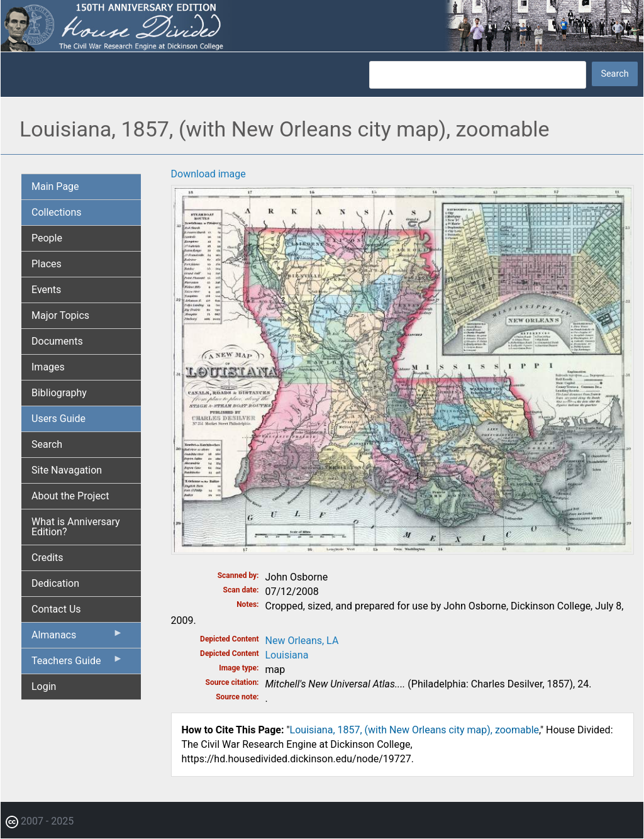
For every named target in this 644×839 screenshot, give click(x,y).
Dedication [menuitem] (55, 583)
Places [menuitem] (47, 264)
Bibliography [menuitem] (59, 393)
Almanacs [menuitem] (77, 638)
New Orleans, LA (302, 641)
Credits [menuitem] (47, 558)
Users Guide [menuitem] (58, 419)
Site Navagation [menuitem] (67, 470)
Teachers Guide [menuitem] (77, 664)
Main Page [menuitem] (55, 186)
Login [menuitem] (44, 686)
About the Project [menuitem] (70, 496)
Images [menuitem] (48, 367)
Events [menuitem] (46, 290)
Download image (208, 174)
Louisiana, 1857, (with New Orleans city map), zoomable (415, 730)
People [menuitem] (47, 238)
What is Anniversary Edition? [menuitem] (76, 527)
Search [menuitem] (47, 444)
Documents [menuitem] (57, 341)
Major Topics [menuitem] (60, 315)
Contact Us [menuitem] (56, 609)
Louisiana (287, 655)
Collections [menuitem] (57, 212)
